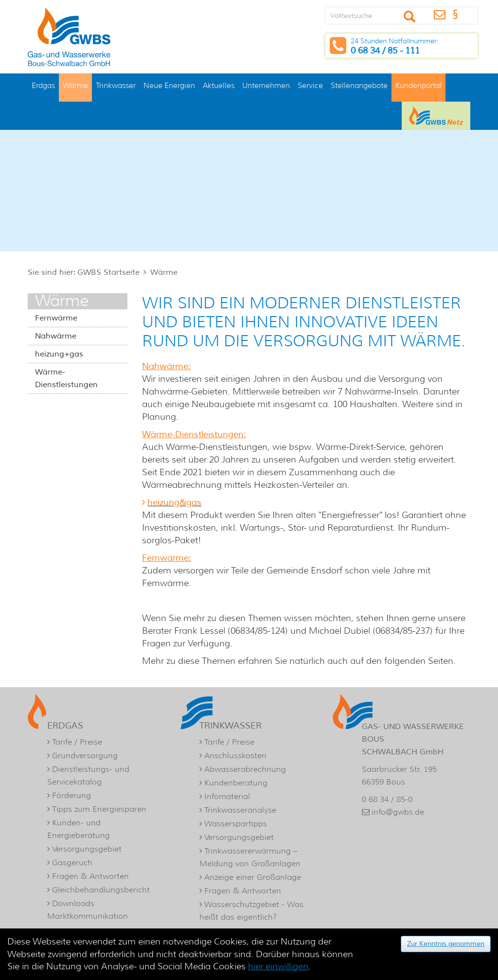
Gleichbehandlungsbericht (101, 890)
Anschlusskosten (235, 756)
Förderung (71, 795)
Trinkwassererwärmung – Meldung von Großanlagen (250, 857)
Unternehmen (266, 85)
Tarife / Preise (77, 742)
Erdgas (43, 85)
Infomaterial (227, 796)
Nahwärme (56, 336)
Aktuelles (219, 85)
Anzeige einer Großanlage (253, 877)
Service (310, 85)
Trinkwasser (116, 85)
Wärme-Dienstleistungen (66, 378)
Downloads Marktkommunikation (88, 910)
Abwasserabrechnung (245, 769)
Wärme (75, 85)
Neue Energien (169, 85)
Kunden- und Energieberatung (79, 829)
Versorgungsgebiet (87, 849)
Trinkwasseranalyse (240, 810)
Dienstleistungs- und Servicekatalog (88, 775)
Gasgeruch (72, 863)
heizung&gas (174, 502)
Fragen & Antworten (90, 876)
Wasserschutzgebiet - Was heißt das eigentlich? (251, 911)
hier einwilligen (278, 966)
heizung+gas (59, 354)
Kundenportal (418, 85)
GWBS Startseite (108, 272)
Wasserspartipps (236, 824)
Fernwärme (56, 318)
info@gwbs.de (398, 812)
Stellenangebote (359, 85)
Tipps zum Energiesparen (99, 809)
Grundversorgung (85, 756)
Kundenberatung (236, 783)
